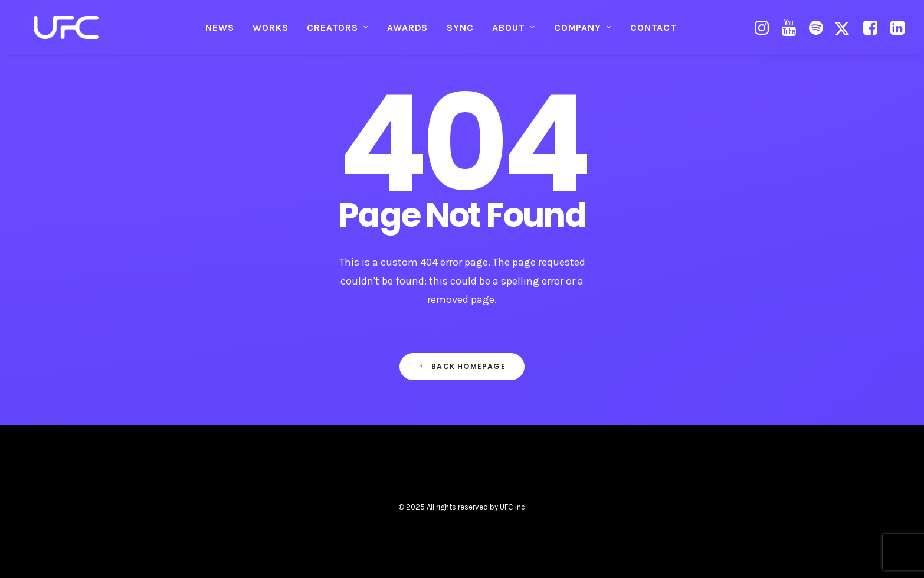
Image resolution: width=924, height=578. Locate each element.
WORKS (270, 33)
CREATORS (338, 33)
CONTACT (653, 33)
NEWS (219, 33)
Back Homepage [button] (462, 366)
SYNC (460, 33)
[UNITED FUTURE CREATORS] (67, 33)
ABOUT (514, 33)
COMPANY (583, 33)
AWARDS (407, 33)
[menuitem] (219, 33)
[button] (763, 33)
